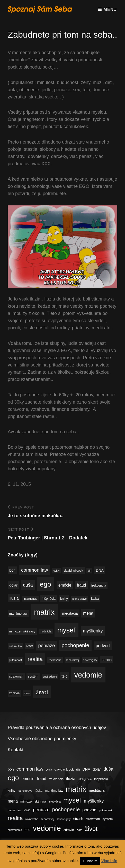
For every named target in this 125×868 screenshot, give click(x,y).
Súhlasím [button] (90, 861)
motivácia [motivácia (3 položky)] (46, 631)
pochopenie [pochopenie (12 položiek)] (75, 645)
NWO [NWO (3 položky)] (30, 646)
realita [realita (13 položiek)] (35, 659)
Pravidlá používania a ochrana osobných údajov (57, 728)
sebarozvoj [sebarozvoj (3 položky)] (72, 660)
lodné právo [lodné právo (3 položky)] (79, 599)
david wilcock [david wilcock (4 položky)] (74, 571)
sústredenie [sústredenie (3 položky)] (50, 677)
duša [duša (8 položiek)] (28, 585)
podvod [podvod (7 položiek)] (103, 646)
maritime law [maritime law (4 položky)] (18, 614)
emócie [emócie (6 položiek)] (65, 585)
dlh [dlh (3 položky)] (90, 571)
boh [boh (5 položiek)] (12, 570)
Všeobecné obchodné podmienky (42, 739)
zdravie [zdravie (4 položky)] (15, 693)
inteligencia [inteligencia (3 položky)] (30, 599)
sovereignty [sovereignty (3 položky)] (90, 660)
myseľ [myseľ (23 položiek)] (66, 630)
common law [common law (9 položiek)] (34, 570)
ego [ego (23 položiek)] (46, 584)
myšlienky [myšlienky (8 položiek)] (93, 631)
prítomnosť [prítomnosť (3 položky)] (16, 660)
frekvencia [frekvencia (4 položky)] (99, 586)
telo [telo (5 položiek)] (64, 676)
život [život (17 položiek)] (42, 692)
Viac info (109, 861)
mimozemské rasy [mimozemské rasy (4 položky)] (22, 631)
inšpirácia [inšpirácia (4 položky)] (48, 599)
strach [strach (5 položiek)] (107, 660)
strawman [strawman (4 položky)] (16, 677)
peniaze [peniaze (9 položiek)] (46, 645)
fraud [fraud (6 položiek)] (82, 585)
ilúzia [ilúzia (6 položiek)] (14, 598)
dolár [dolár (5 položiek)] (13, 585)
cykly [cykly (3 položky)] (57, 571)
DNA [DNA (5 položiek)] (100, 570)
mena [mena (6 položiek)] (88, 613)
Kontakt (16, 750)
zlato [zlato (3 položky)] (27, 693)
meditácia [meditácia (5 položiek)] (70, 613)
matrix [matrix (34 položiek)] (44, 612)
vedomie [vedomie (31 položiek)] (88, 675)
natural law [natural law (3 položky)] (16, 646)
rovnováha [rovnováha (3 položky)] (55, 660)
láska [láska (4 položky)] (95, 599)
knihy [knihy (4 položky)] (64, 599)
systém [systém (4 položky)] (33, 677)
